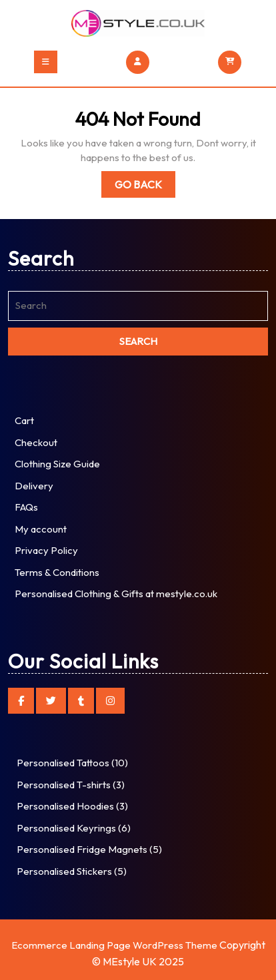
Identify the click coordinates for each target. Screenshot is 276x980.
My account (41, 529)
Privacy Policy (46, 550)
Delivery (34, 486)
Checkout (36, 442)
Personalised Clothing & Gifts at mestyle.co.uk (116, 594)
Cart (24, 420)
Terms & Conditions (57, 572)
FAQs (26, 507)
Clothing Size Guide (57, 464)
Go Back (145, 187)
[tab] (46, 62)
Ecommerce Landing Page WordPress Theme (114, 945)
